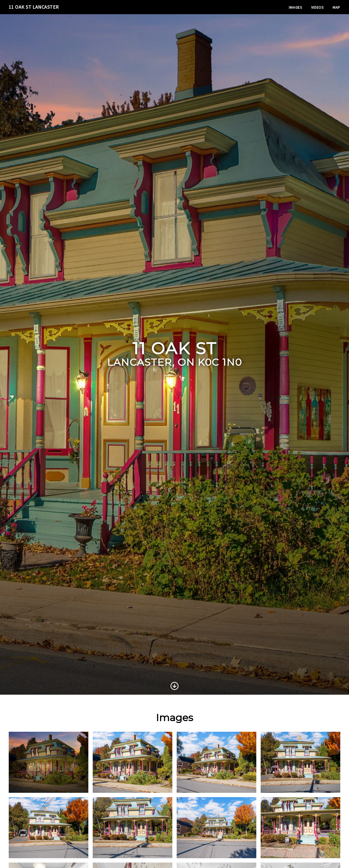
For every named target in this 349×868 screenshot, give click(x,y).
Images (295, 7)
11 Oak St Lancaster (34, 7)
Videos (318, 7)
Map (336, 7)
